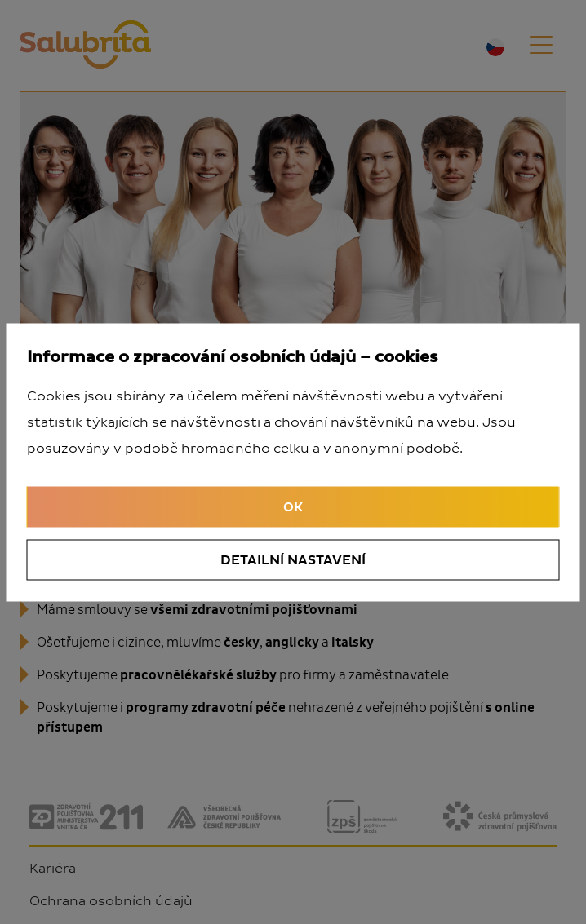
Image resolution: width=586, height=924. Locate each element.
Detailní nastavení (293, 559)
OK (293, 506)
